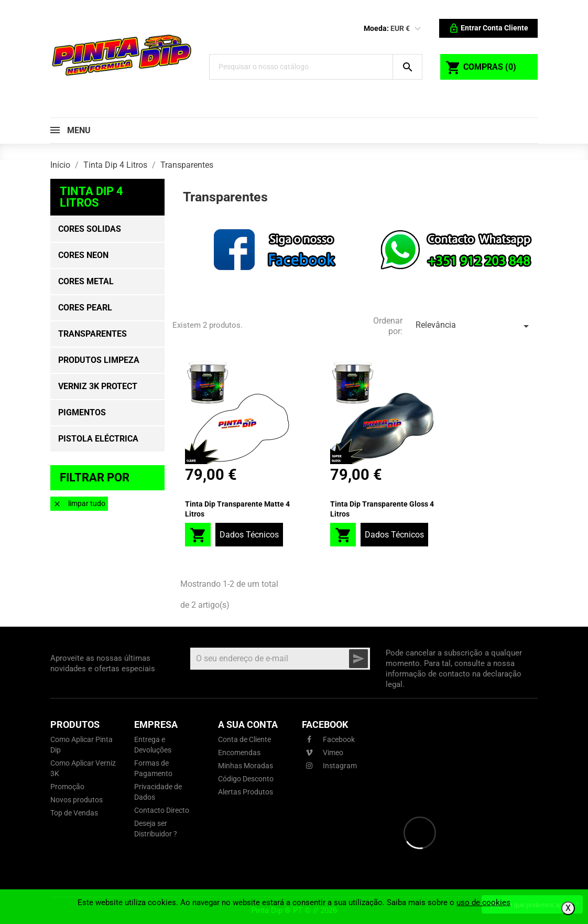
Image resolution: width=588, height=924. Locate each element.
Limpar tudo (79, 504)
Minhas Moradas (246, 766)
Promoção (67, 787)
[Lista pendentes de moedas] (418, 29)
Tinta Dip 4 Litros (91, 197)
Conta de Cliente (244, 739)
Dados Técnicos (249, 535)
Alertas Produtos (246, 792)
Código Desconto (246, 779)
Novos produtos (77, 800)
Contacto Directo (162, 810)
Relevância (474, 326)
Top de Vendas (74, 813)
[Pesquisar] (301, 67)
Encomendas (239, 753)
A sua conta (248, 724)
